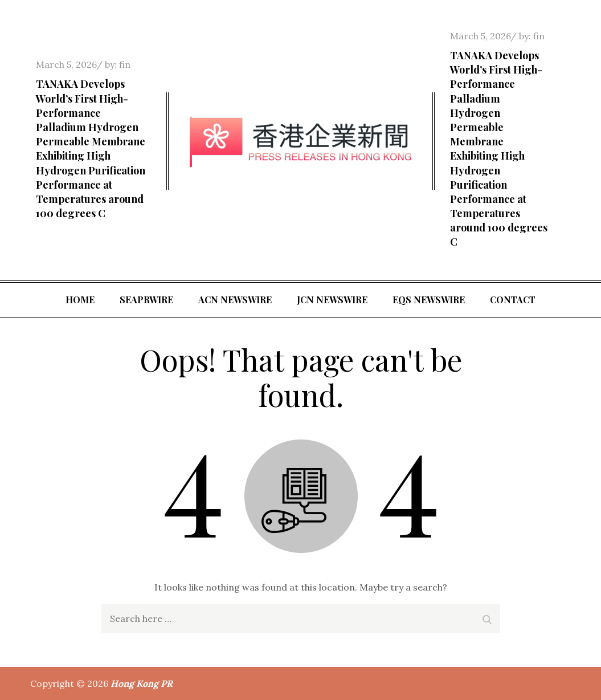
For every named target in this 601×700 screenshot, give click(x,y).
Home (80, 300)
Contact (513, 300)
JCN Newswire (332, 300)
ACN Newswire (235, 300)
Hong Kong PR (142, 683)
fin (125, 64)
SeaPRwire (146, 300)
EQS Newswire (429, 300)
